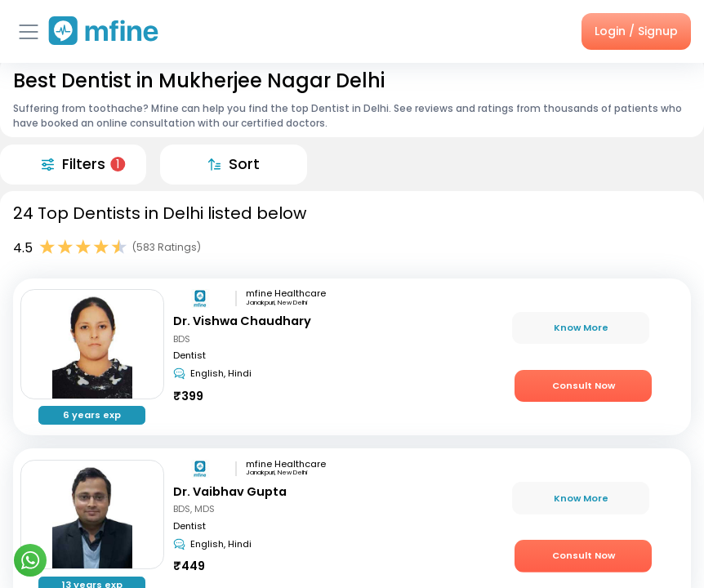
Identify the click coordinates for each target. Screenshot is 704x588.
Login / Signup (636, 31)
